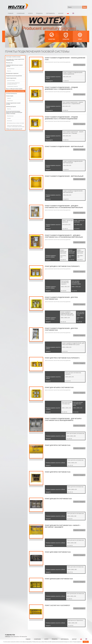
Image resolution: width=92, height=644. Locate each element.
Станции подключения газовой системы (13, 104)
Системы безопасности (11, 93)
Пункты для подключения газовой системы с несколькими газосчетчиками (16, 126)
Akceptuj (86, 642)
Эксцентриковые (11, 69)
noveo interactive (15, 636)
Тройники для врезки (11, 106)
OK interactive (23, 636)
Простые (9, 71)
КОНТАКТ (61, 13)
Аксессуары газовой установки (13, 57)
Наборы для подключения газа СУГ (14, 129)
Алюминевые (10, 101)
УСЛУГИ (30, 13)
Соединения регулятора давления (14, 76)
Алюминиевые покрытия (12, 86)
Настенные (10, 121)
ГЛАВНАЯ (11, 13)
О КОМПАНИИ (21, 13)
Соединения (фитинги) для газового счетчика (14, 66)
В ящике (9, 118)
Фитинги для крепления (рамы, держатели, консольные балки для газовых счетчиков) (14, 112)
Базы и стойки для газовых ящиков (14, 89)
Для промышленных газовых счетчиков (16, 123)
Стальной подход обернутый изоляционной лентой (13, 83)
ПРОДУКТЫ (39, 13)
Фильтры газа (9, 63)
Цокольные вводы (11, 80)
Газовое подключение (11, 78)
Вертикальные (10, 116)
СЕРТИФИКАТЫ (50, 13)
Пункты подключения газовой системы (15, 91)
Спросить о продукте (79, 65)
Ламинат (9, 98)
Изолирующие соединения (12, 73)
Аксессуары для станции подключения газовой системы (15, 60)
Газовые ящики (10, 96)
